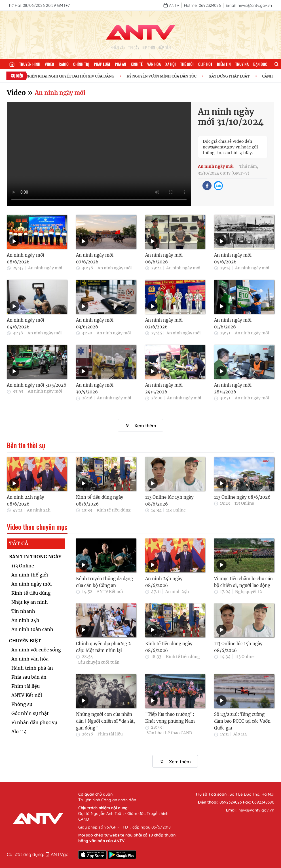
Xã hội (171, 64)
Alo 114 (19, 731)
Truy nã (242, 64)
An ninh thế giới (30, 575)
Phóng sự (22, 704)
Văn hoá (154, 64)
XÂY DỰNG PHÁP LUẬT (240, 76)
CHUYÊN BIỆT (25, 641)
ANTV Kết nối (27, 695)
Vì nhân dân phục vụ (34, 722)
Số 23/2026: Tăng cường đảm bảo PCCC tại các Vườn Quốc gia (242, 721)
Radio (64, 64)
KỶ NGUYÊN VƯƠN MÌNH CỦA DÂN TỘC (172, 76)
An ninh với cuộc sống (36, 650)
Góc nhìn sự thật (30, 713)
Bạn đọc (260, 64)
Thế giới (187, 64)
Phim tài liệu (26, 686)
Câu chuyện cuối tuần (99, 662)
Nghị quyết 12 (248, 592)
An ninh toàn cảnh (32, 629)
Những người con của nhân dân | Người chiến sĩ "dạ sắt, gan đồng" (105, 721)
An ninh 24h (39, 510)
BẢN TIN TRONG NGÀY (35, 557)
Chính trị (81, 64)
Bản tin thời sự (26, 445)
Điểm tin (224, 64)
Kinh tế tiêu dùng (114, 510)
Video (49, 64)
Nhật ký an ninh (30, 602)
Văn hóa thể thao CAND (170, 733)
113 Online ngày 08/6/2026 (242, 497)
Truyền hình (30, 64)
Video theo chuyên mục (37, 527)
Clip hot (205, 64)
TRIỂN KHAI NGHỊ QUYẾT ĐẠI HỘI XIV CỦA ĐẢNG (80, 76)
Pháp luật (102, 64)
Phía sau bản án (29, 677)
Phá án (121, 64)
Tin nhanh (23, 611)
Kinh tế (137, 64)
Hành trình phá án (32, 668)
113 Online (176, 510)
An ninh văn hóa (30, 659)
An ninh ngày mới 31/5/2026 (37, 385)
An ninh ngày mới (60, 93)
